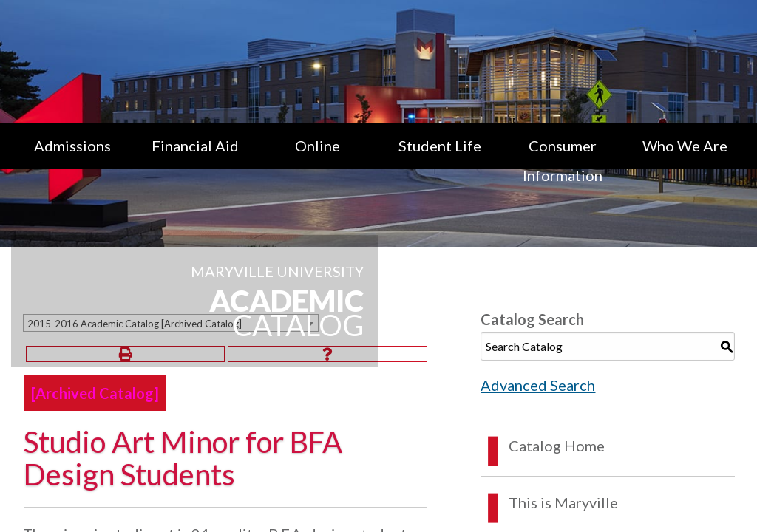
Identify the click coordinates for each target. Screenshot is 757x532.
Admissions (72, 146)
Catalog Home (557, 446)
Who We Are (685, 146)
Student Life (440, 146)
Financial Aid (195, 146)
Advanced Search (538, 385)
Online (318, 146)
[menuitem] (72, 160)
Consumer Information (563, 160)
